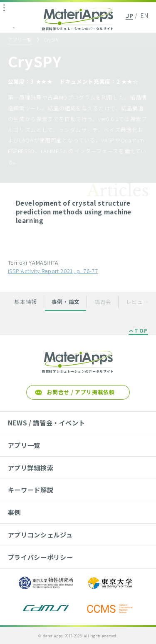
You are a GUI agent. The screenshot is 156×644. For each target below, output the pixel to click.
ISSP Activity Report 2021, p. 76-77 (53, 271)
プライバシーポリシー (40, 557)
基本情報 (26, 302)
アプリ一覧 (20, 40)
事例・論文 (66, 302)
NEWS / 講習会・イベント (47, 423)
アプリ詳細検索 (31, 467)
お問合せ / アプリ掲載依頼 (80, 392)
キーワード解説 (31, 490)
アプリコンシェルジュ (40, 535)
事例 (14, 512)
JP (129, 15)
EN (144, 15)
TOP (141, 331)
